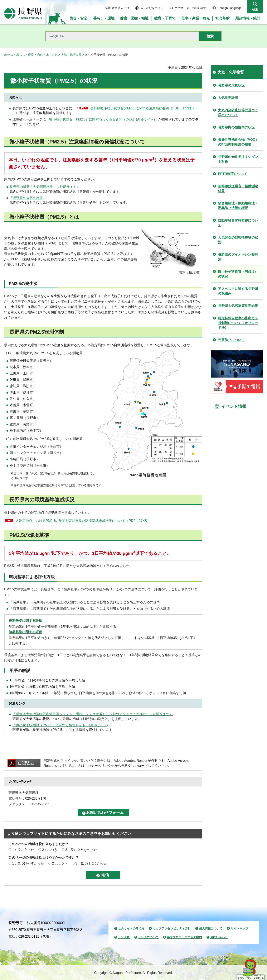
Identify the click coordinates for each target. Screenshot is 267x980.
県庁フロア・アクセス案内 (184, 937)
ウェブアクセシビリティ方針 (172, 928)
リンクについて (148, 937)
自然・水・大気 (47, 55)
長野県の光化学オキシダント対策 (238, 159)
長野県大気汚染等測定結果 (238, 306)
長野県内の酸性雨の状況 (236, 127)
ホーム (9, 55)
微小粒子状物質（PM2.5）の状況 (238, 274)
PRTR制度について (233, 174)
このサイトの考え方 (131, 928)
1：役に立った (23, 850)
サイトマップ (239, 928)
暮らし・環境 (25, 55)
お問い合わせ (219, 937)
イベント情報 (234, 406)
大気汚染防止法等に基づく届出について (238, 112)
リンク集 (124, 937)
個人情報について (211, 928)
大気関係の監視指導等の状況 (238, 240)
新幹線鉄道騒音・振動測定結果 (238, 188)
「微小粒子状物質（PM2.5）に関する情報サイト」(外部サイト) (60, 725)
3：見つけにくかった (91, 863)
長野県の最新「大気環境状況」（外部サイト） (45, 187)
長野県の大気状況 (231, 85)
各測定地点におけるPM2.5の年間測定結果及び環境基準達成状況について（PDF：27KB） (83, 521)
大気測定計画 (228, 98)
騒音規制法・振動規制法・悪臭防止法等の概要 (238, 206)
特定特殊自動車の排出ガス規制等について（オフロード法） (238, 323)
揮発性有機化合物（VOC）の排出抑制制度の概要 (238, 142)
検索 (255, 9)
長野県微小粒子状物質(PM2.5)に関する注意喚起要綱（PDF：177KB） (143, 108)
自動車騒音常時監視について (238, 223)
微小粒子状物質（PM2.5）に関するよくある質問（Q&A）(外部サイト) (102, 119)
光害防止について (231, 340)
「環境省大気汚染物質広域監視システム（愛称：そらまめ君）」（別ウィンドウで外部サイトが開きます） (93, 714)
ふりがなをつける (152, 8)
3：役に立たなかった (81, 850)
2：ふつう (50, 850)
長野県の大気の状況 (28, 198)
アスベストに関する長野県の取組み (238, 291)
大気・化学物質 (71, 55)
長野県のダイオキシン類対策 (238, 257)
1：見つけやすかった (28, 863)
